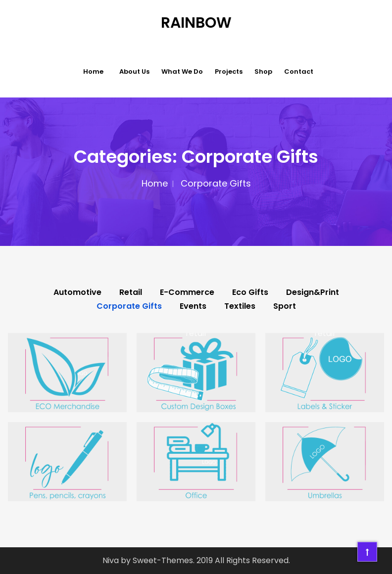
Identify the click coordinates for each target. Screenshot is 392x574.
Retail (131, 292)
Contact (299, 72)
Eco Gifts (250, 292)
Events (193, 306)
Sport (285, 306)
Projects (229, 72)
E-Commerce (187, 292)
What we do (182, 72)
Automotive (77, 292)
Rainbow (196, 23)
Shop (263, 72)
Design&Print (313, 292)
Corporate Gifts (129, 306)
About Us (134, 72)
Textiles (240, 306)
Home (93, 72)
